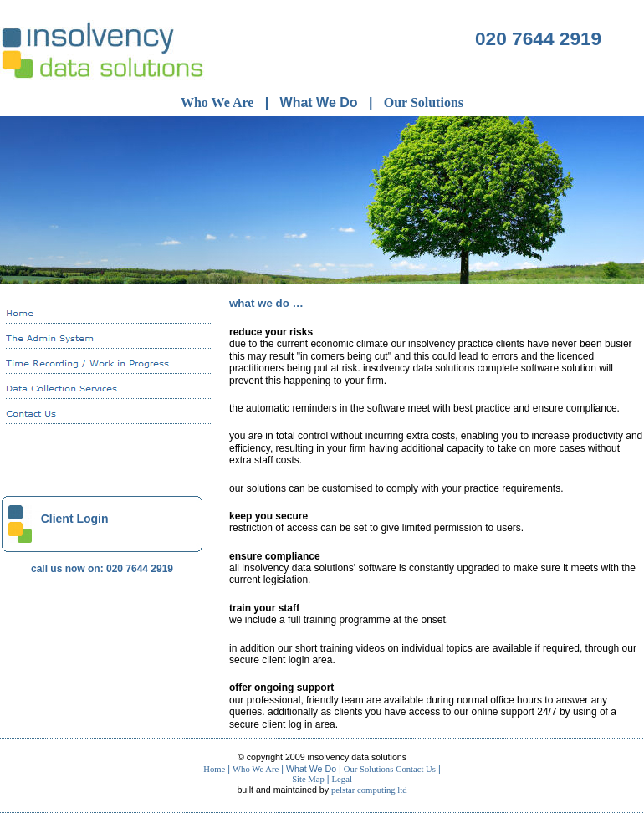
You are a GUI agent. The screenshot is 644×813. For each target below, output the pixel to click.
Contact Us (416, 769)
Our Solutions (424, 102)
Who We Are (217, 102)
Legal (342, 779)
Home (214, 769)
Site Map (308, 779)
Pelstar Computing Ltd (369, 790)
